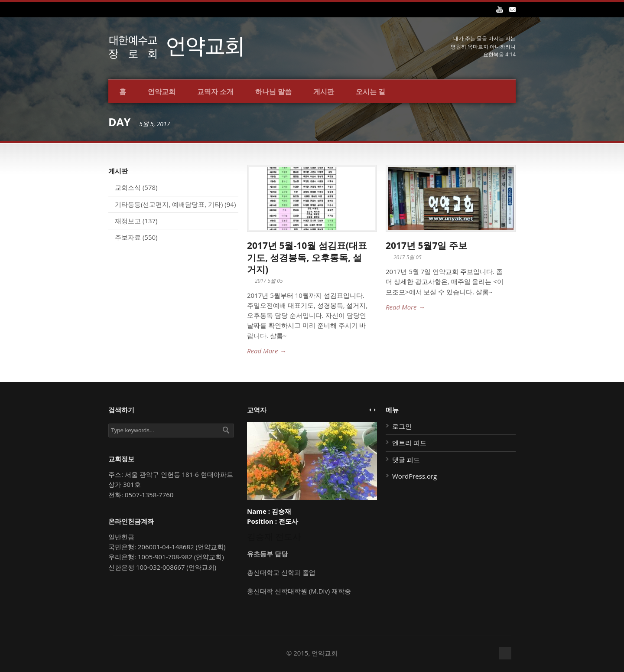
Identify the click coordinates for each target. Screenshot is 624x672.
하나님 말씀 (273, 91)
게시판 (324, 91)
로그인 (402, 426)
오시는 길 (370, 91)
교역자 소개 (215, 91)
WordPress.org (414, 476)
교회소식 (128, 187)
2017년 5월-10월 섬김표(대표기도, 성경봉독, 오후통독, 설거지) (307, 257)
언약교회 (162, 91)
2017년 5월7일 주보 (426, 245)
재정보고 (128, 221)
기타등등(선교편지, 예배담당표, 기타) (169, 204)
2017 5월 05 (269, 281)
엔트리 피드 (409, 443)
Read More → (266, 351)
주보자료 (128, 237)
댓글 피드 (406, 460)
